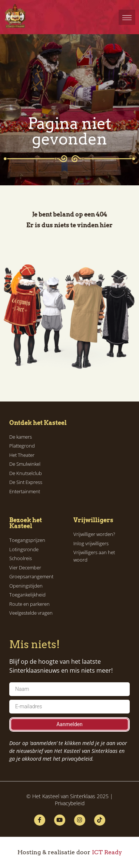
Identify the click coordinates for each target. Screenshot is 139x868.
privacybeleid (77, 759)
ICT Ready (107, 852)
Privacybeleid (70, 803)
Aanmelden (69, 724)
